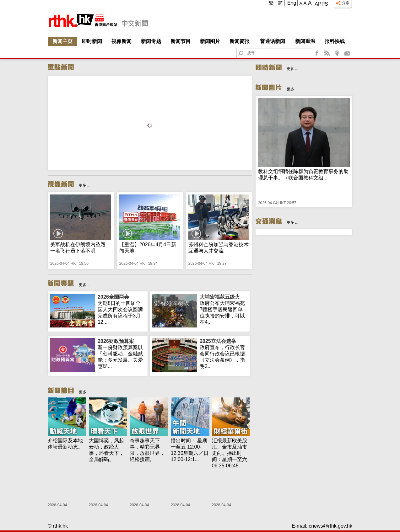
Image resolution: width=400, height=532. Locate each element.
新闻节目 (181, 41)
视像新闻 (122, 41)
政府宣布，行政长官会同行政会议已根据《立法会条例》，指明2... (223, 354)
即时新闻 (92, 41)
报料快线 (335, 41)
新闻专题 (151, 41)
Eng (292, 3)
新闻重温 (305, 41)
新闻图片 (210, 41)
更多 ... (85, 185)
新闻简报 (240, 41)
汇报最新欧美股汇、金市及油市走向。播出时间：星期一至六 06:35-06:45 (230, 453)
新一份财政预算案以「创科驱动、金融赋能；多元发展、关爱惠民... (121, 354)
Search (245, 48)
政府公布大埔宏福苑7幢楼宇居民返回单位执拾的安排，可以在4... (223, 309)
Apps (321, 4)
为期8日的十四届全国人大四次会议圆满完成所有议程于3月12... (121, 309)
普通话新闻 (273, 41)
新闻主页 (62, 41)
